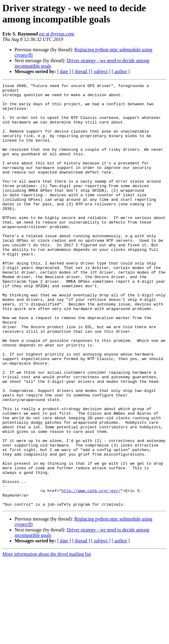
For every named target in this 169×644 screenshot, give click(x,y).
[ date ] (64, 71)
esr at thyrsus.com (57, 34)
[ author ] (121, 71)
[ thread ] (81, 71)
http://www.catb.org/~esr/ (91, 572)
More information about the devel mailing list (47, 639)
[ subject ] (101, 71)
